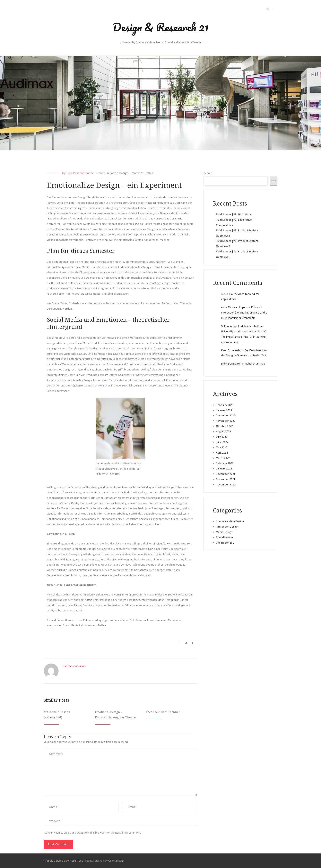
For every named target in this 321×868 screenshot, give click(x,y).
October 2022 (224, 426)
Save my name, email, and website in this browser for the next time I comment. (93, 833)
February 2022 (225, 463)
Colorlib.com (116, 861)
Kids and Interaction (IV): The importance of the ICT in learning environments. (244, 312)
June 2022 (222, 442)
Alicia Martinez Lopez (234, 307)
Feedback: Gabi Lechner (163, 712)
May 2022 (222, 447)
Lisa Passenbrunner (80, 173)
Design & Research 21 (161, 27)
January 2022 (224, 468)
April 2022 (222, 453)
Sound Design (224, 537)
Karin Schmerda (231, 350)
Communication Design (112, 173)
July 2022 (222, 437)
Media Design (224, 532)
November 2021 (226, 479)
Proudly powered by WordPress (63, 861)
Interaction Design (227, 527)
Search (208, 173)
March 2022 (223, 458)
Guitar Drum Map (255, 364)
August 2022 (223, 431)
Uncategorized (225, 543)
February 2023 (225, 405)
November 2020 (226, 484)
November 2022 (226, 421)
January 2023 (224, 410)
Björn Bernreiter (231, 364)
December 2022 (226, 415)
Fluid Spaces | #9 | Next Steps (234, 214)
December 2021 (226, 474)
